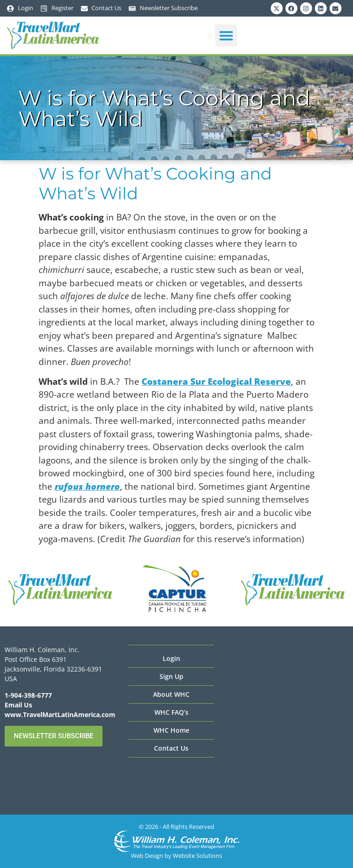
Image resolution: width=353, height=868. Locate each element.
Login (171, 658)
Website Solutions (197, 856)
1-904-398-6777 (28, 695)
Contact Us (171, 748)
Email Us (18, 705)
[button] (226, 35)
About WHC (171, 694)
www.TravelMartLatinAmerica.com (60, 715)
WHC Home (171, 730)
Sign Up (171, 676)
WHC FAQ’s (171, 712)
